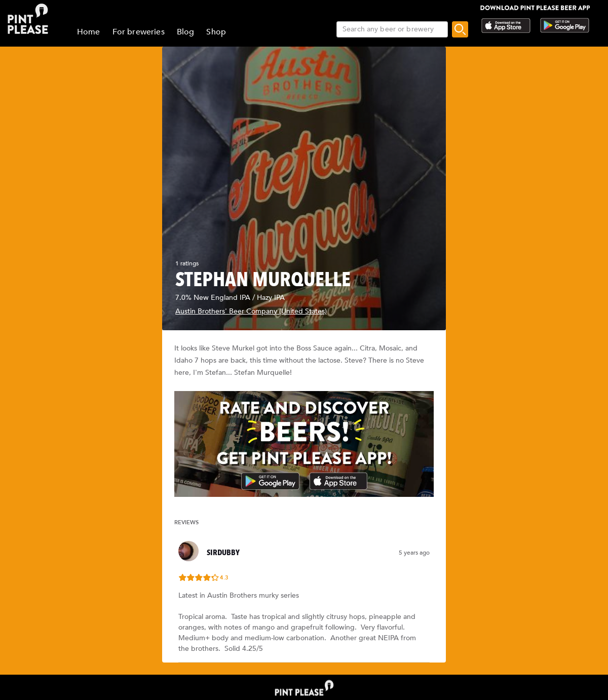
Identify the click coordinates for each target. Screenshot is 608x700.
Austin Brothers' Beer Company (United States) (251, 311)
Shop (216, 32)
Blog (186, 32)
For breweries (139, 32)
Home (89, 32)
